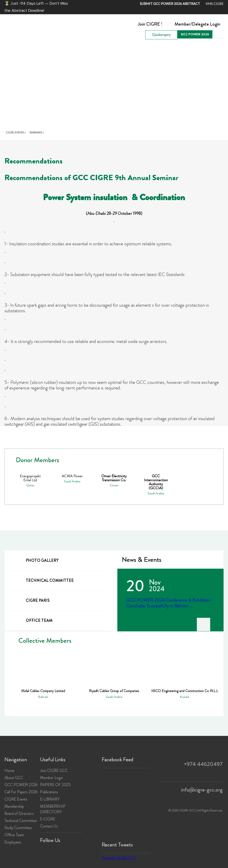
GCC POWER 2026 (195, 34)
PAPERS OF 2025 (55, 785)
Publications (49, 792)
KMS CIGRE (215, 4)
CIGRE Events (16, 799)
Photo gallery (34, 560)
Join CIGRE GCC (54, 771)
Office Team (14, 835)
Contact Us (49, 826)
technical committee (42, 580)
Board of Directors (19, 814)
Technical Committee (21, 821)
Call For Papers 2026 (21, 792)
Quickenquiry (161, 35)
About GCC (14, 778)
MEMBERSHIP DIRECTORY (53, 809)
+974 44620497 (203, 764)
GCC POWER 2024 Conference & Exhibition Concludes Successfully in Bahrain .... (169, 603)
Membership (14, 806)
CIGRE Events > (16, 133)
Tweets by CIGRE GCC (119, 858)
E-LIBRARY (50, 799)
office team (31, 620)
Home (9, 771)
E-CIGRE (48, 819)
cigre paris (30, 600)
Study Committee (18, 828)
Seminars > (37, 133)
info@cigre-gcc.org (202, 790)
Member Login (52, 778)
